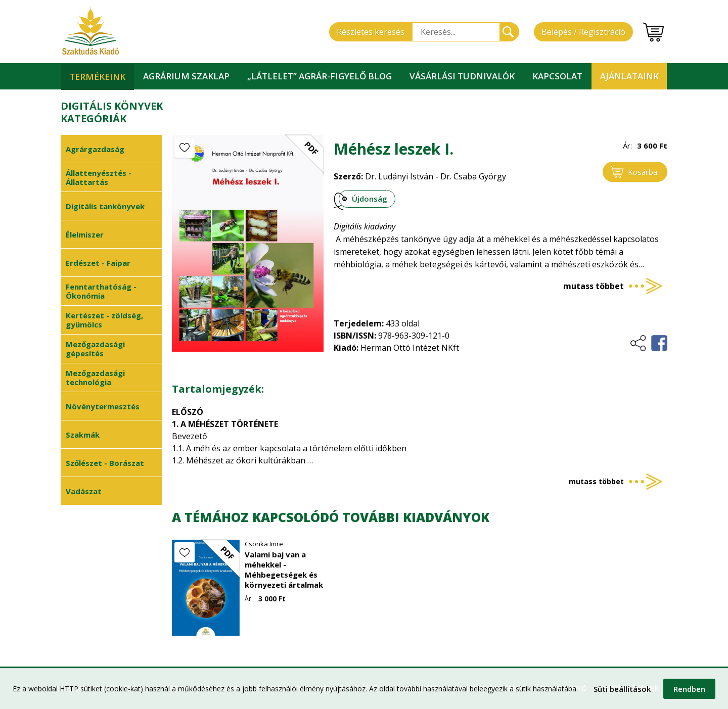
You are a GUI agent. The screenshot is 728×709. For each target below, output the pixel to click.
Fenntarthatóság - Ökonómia (101, 291)
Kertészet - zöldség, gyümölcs (104, 320)
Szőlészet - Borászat (105, 463)
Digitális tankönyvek (105, 206)
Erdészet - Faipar (98, 263)
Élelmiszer (85, 234)
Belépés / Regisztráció (583, 32)
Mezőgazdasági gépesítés (95, 349)
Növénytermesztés (103, 406)
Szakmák (83, 435)
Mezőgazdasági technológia (95, 377)
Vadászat (84, 491)
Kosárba (643, 172)
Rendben (689, 692)
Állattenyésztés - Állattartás (99, 177)
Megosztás (648, 343)
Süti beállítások (622, 692)
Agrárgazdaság (95, 149)
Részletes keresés (371, 32)
